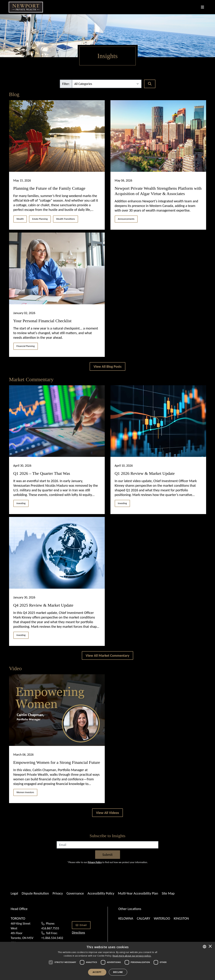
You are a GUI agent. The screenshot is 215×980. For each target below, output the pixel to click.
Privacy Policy (95, 862)
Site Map (168, 893)
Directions (78, 933)
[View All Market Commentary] (108, 655)
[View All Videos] (108, 813)
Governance (75, 893)
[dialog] (108, 961)
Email (81, 925)
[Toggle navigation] (202, 7)
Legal (14, 893)
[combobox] (205, 947)
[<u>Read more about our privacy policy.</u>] (132, 956)
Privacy (58, 893)
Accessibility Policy (101, 893)
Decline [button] (118, 972)
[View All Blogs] (108, 366)
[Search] (150, 84)
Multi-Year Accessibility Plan (138, 893)
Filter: (66, 84)
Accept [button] (97, 972)
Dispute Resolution (35, 893)
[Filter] (107, 84)
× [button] (210, 947)
